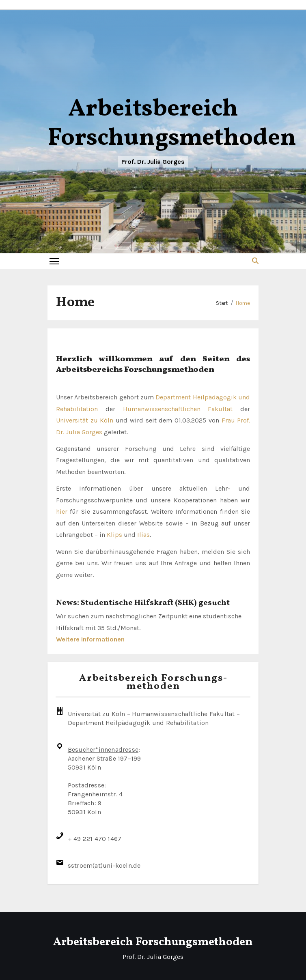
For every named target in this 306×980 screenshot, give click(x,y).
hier (62, 511)
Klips (114, 535)
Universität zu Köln (85, 420)
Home (243, 303)
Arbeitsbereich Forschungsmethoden (172, 124)
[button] (255, 261)
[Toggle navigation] (54, 261)
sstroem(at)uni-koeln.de (104, 865)
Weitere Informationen (90, 639)
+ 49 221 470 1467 (95, 839)
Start (222, 303)
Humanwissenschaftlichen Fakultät (178, 409)
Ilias (143, 535)
